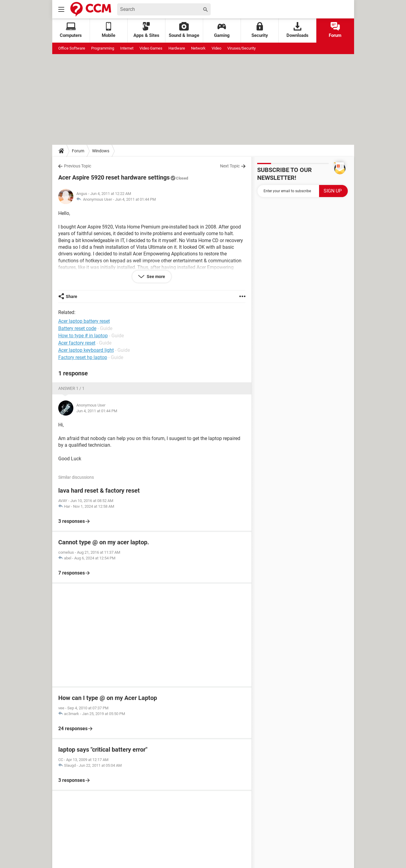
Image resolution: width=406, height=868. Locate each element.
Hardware (177, 48)
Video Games (151, 48)
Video (216, 48)
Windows (101, 151)
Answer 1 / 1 (71, 388)
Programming (103, 48)
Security (260, 30)
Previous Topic (78, 166)
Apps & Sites (146, 30)
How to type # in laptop (83, 336)
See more (155, 277)
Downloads (297, 30)
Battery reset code (77, 328)
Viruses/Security (241, 48)
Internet (127, 48)
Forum (335, 30)
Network (198, 48)
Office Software (72, 48)
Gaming (222, 30)
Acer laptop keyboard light (86, 350)
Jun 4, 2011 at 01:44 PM (135, 199)
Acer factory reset (77, 343)
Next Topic (230, 166)
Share (72, 296)
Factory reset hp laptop (83, 357)
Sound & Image (184, 30)
